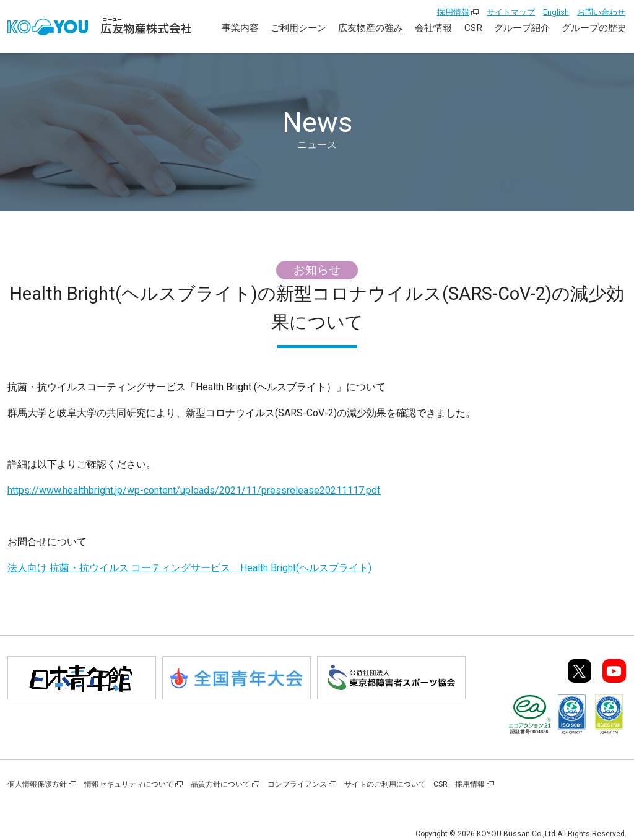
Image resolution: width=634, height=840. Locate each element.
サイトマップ (511, 12)
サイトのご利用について (385, 784)
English (556, 12)
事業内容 (240, 28)
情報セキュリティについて (129, 784)
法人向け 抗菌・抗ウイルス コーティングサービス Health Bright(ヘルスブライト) (189, 568)
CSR (473, 28)
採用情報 (453, 12)
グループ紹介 (522, 28)
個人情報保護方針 (37, 784)
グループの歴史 (594, 28)
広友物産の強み (371, 28)
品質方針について (220, 784)
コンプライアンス (297, 784)
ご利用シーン (298, 28)
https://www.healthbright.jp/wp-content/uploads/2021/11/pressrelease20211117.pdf (194, 490)
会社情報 (433, 28)
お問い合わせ (601, 12)
